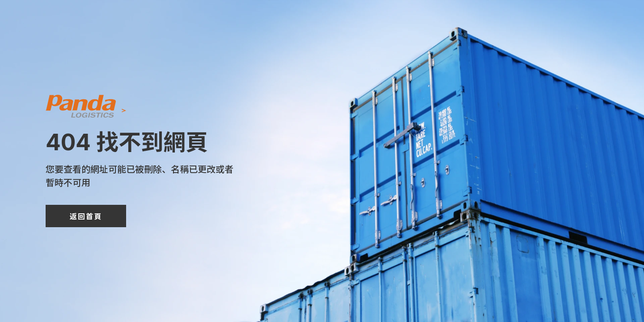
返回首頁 (86, 216)
